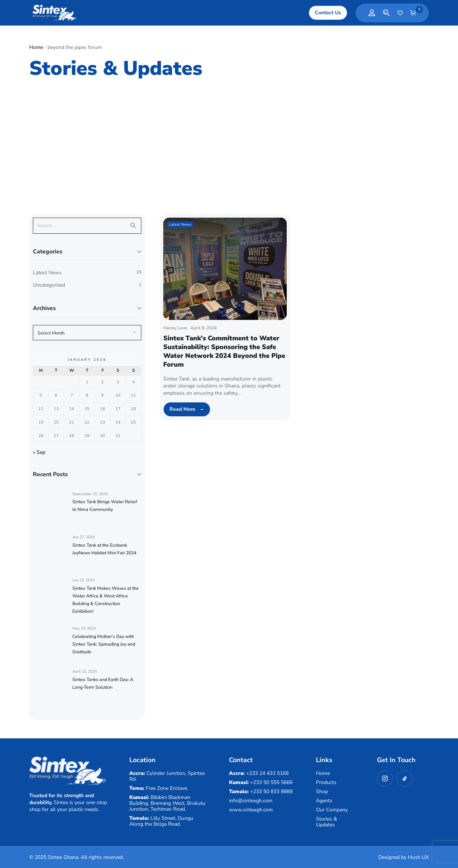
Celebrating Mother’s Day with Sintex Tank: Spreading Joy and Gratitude (104, 644)
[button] (328, 13)
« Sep (39, 452)
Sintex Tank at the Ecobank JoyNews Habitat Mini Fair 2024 (104, 549)
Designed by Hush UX (404, 857)
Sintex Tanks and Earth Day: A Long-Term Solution (103, 683)
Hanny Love (175, 328)
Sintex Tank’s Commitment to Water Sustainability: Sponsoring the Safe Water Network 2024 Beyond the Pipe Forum (224, 351)
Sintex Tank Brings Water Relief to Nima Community (105, 506)
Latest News (47, 273)
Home (36, 47)
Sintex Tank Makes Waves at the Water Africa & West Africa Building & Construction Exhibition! (106, 600)
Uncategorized (49, 285)
